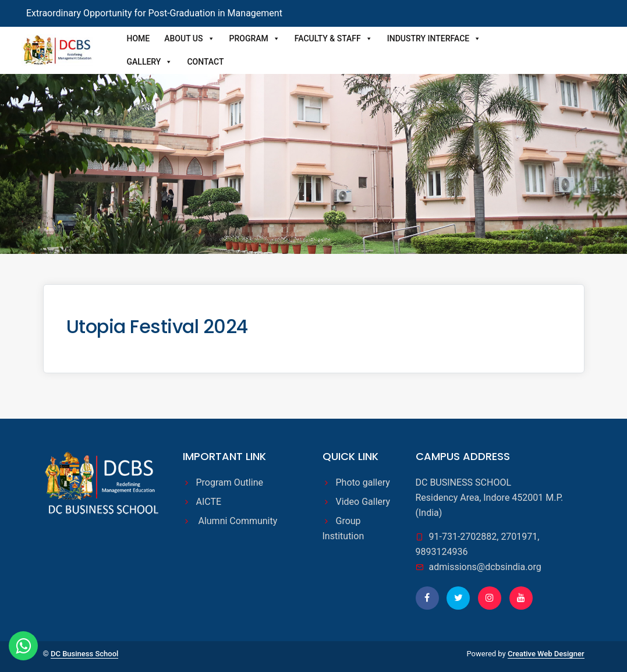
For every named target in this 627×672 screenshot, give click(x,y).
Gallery (150, 62)
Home (139, 38)
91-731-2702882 (463, 537)
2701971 (519, 537)
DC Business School (84, 654)
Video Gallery (363, 502)
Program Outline (230, 482)
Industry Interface (434, 38)
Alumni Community (237, 521)
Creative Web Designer (546, 654)
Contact (205, 62)
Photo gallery (363, 482)
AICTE (210, 502)
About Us (189, 38)
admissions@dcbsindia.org (485, 567)
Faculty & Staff (334, 38)
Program (255, 38)
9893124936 (442, 552)
